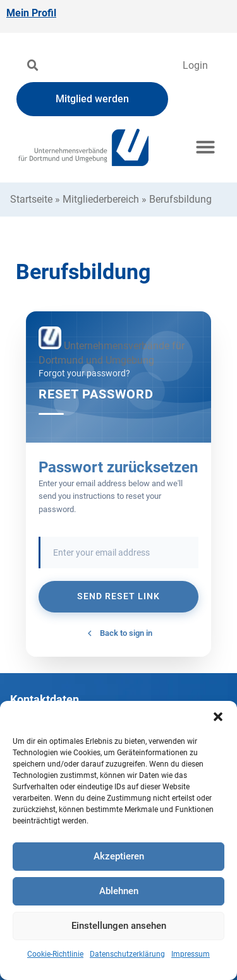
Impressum (191, 954)
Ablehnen (119, 891)
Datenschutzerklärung (127, 954)
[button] (218, 717)
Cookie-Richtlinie (55, 954)
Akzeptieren (119, 856)
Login (195, 65)
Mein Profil (31, 13)
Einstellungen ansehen (119, 926)
